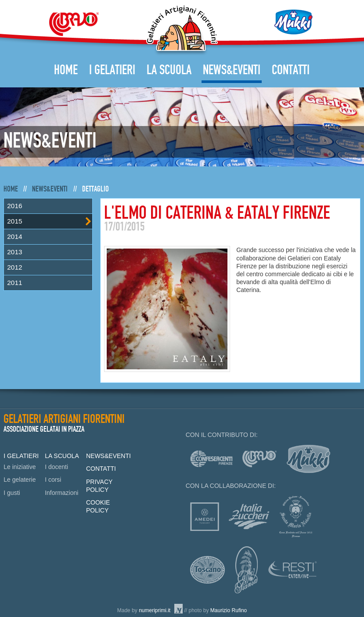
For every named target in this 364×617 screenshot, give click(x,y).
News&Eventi (232, 70)
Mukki (293, 22)
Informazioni (61, 493)
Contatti (291, 70)
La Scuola (169, 70)
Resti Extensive (293, 570)
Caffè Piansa (246, 570)
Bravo (74, 24)
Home (66, 70)
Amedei (205, 517)
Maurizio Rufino (229, 610)
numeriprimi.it (155, 610)
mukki (308, 459)
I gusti (12, 493)
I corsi (53, 480)
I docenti (56, 467)
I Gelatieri (112, 70)
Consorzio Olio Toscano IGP (207, 570)
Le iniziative (20, 467)
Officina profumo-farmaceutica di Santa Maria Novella (296, 517)
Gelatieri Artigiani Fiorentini (182, 30)
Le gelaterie (20, 480)
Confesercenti (211, 459)
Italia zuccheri (249, 516)
